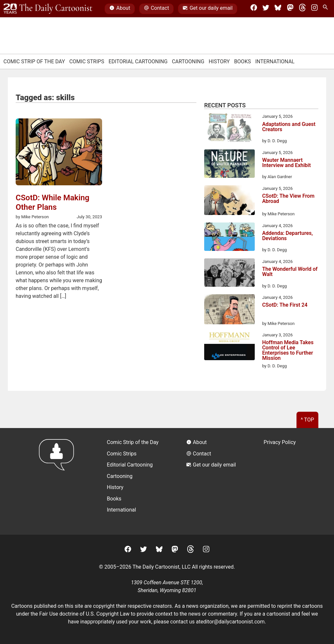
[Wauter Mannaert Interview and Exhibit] (229, 165)
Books (243, 61)
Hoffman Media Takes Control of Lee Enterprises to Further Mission (288, 350)
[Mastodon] (290, 9)
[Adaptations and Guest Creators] (229, 129)
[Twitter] (266, 9)
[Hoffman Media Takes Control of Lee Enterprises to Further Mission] (229, 347)
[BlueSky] (278, 9)
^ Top (307, 420)
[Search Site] (326, 9)
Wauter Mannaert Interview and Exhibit (287, 163)
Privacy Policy (280, 442)
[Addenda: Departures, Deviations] (229, 238)
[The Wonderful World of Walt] (229, 274)
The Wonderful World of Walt (290, 272)
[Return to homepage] (59, 481)
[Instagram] (314, 9)
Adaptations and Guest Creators (289, 127)
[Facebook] (254, 9)
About (120, 9)
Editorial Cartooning (138, 61)
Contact (156, 9)
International (275, 61)
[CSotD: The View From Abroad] (229, 201)
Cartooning (188, 61)
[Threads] (302, 9)
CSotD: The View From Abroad (288, 199)
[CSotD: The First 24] (229, 310)
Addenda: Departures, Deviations (288, 236)
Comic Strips (87, 61)
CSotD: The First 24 (285, 305)
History (219, 61)
